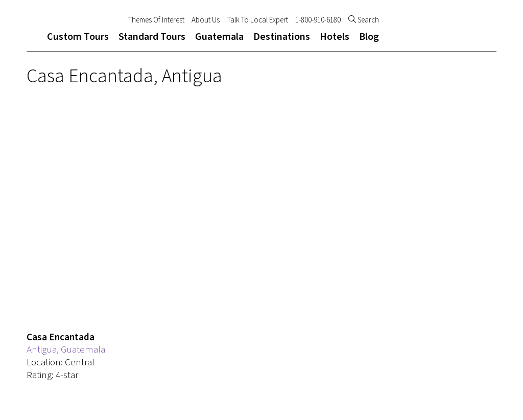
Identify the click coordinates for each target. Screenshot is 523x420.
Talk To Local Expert (258, 20)
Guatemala (219, 37)
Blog (369, 37)
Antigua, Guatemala (66, 350)
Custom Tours (78, 37)
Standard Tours (152, 37)
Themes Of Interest (156, 20)
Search (364, 20)
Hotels (335, 37)
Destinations (282, 37)
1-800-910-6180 (318, 20)
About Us (206, 20)
